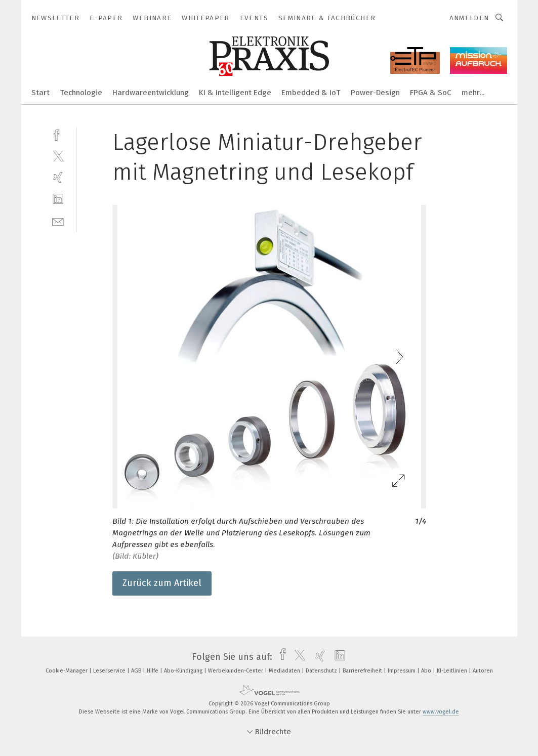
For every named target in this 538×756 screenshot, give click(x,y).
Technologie (81, 93)
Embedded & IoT (311, 93)
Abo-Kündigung (184, 671)
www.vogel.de (441, 712)
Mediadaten (285, 671)
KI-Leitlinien (453, 671)
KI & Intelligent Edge (235, 93)
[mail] (58, 221)
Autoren (483, 671)
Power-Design (375, 93)
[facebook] (58, 134)
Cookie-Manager (67, 671)
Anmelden (469, 18)
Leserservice (110, 671)
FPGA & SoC (431, 93)
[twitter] (58, 156)
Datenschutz (322, 671)
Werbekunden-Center (236, 671)
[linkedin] (58, 199)
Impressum (402, 671)
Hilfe (153, 671)
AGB (137, 671)
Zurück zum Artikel (162, 583)
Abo (427, 671)
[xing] (58, 177)
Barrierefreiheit (363, 671)
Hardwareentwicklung (151, 93)
